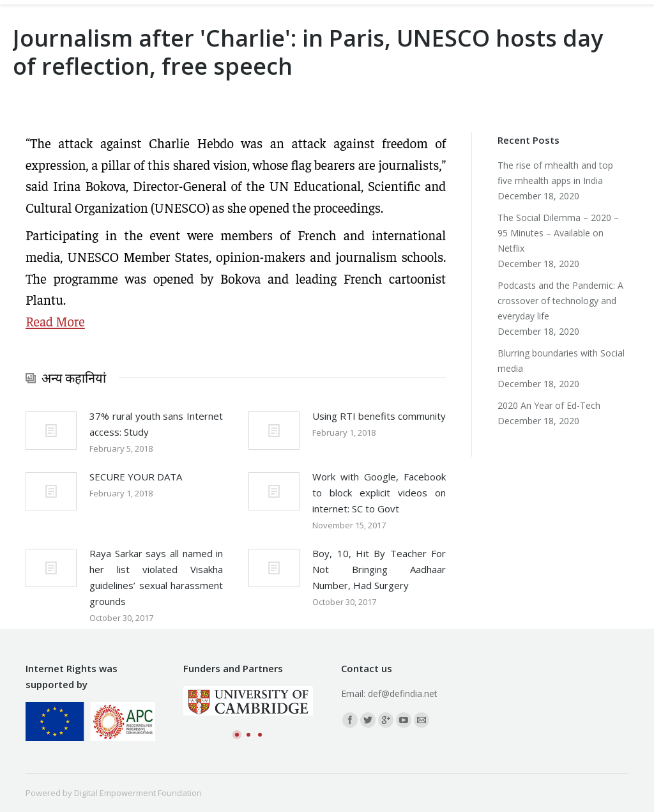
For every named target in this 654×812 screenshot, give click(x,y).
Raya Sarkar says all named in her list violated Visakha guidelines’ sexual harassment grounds (156, 577)
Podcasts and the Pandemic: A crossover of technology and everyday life (560, 301)
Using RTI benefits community (379, 416)
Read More (55, 321)
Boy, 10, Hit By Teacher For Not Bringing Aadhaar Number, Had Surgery (379, 569)
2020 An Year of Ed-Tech (549, 405)
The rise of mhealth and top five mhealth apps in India (555, 173)
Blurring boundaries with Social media (561, 361)
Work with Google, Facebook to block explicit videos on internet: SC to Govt (379, 493)
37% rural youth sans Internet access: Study (156, 424)
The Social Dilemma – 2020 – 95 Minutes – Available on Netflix (558, 233)
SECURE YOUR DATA (136, 477)
